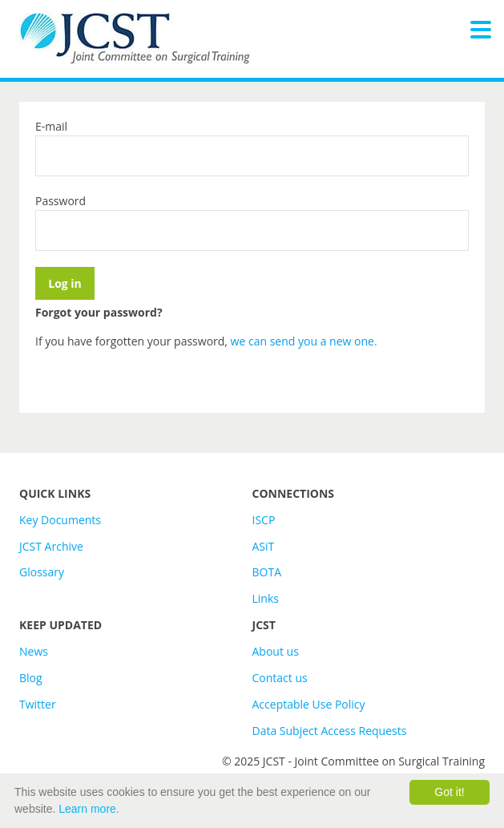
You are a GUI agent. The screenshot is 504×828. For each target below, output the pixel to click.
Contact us (280, 678)
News (34, 651)
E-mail (51, 126)
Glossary (42, 572)
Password (60, 201)
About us (276, 651)
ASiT (264, 546)
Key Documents (60, 520)
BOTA (267, 572)
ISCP (264, 520)
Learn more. (89, 809)
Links (266, 598)
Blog (31, 678)
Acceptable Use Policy (309, 704)
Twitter (38, 704)
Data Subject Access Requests (330, 731)
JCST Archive (51, 546)
